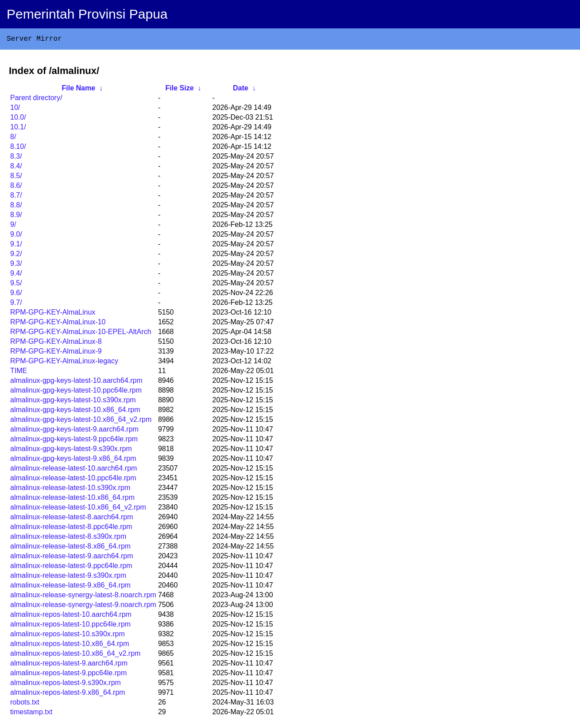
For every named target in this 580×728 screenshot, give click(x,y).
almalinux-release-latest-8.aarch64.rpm (72, 519)
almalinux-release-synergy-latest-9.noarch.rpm (83, 606)
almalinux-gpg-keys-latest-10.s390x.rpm (73, 402)
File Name (78, 90)
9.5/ (16, 285)
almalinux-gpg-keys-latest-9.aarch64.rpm (74, 431)
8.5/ (16, 177)
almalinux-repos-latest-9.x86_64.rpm (68, 694)
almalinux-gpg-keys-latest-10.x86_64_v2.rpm (81, 421)
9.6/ (16, 294)
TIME (19, 372)
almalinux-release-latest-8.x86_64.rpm (70, 548)
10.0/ (18, 119)
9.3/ (16, 265)
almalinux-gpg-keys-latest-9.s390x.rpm (71, 450)
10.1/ (18, 129)
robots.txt (25, 704)
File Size (180, 90)
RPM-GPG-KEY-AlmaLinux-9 (56, 353)
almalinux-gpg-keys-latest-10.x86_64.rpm (75, 411)
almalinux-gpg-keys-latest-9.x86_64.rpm (73, 460)
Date (241, 90)
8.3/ (16, 158)
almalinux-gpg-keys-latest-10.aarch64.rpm (76, 382)
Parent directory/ (36, 99)
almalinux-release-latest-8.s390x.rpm (68, 538)
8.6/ (16, 187)
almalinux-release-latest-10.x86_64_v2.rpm (78, 509)
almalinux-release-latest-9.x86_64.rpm (70, 587)
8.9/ (16, 216)
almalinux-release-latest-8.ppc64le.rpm (71, 528)
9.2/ (16, 255)
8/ (13, 138)
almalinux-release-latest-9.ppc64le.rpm (71, 567)
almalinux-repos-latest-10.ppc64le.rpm (70, 626)
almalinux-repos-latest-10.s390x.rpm (68, 636)
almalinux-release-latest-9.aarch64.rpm (72, 558)
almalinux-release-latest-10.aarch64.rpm (73, 470)
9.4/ (16, 275)
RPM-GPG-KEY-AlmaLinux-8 (56, 343)
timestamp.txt (31, 714)
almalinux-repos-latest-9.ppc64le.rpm (68, 675)
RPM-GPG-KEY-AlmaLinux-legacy (64, 363)
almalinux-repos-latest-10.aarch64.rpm (71, 616)
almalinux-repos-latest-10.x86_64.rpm (70, 645)
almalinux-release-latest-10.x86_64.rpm (72, 499)
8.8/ (16, 207)
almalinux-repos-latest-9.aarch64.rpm (69, 665)
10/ (15, 109)
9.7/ (16, 304)
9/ (13, 226)
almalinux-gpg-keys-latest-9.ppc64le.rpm (74, 441)
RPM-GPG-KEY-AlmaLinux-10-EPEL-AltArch (81, 333)
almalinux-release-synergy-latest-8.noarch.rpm (83, 597)
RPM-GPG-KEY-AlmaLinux (53, 314)
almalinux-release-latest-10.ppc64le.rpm (73, 480)
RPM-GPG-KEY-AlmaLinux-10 (58, 324)
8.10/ (18, 148)
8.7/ (16, 197)
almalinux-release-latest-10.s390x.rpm (70, 489)
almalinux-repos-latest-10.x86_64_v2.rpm (75, 655)
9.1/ (16, 246)
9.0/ (16, 236)
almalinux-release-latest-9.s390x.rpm (68, 577)
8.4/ (16, 168)
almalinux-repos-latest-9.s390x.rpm (66, 684)
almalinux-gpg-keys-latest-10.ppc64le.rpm (76, 392)
